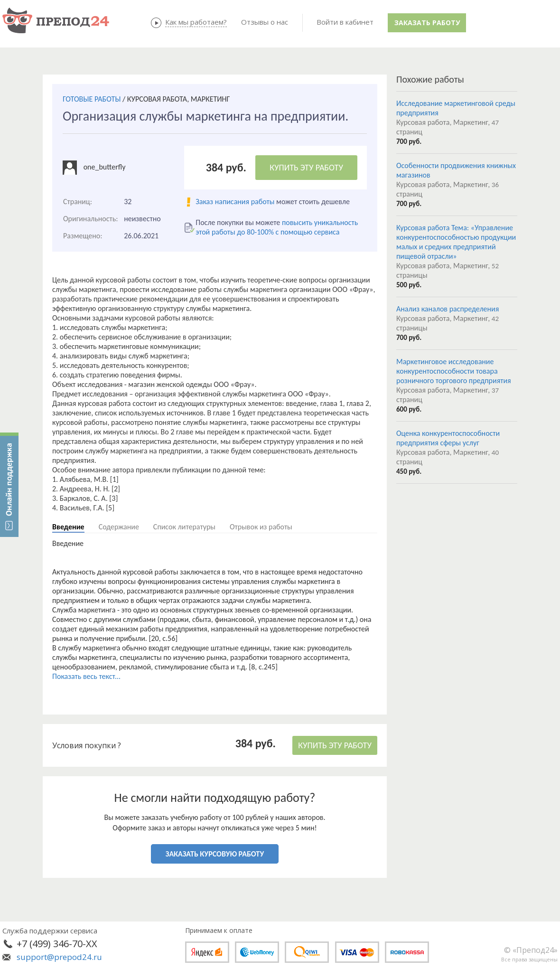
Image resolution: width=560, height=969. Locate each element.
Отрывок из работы (261, 527)
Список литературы (184, 527)
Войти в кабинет (345, 22)
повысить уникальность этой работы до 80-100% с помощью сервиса (277, 227)
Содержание (119, 527)
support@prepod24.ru (59, 957)
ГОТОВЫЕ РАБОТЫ (92, 99)
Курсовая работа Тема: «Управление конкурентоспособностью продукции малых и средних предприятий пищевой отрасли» (456, 242)
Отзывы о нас (265, 22)
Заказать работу (427, 23)
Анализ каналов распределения (448, 309)
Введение (68, 527)
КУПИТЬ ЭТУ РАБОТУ (306, 168)
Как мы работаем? (196, 22)
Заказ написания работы (235, 202)
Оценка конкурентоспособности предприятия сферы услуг (448, 438)
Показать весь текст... (86, 676)
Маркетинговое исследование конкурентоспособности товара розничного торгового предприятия (454, 371)
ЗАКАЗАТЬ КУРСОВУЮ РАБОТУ (215, 854)
